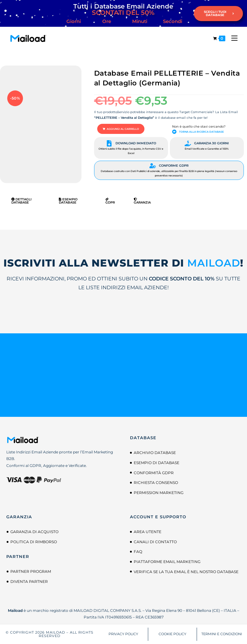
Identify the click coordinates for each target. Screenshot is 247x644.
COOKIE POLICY (172, 634)
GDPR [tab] (110, 201)
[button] (121, 129)
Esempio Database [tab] (68, 201)
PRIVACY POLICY (123, 634)
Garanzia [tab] (142, 201)
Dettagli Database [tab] (21, 201)
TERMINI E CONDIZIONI (222, 634)
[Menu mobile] (232, 38)
